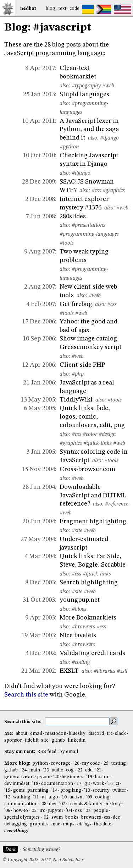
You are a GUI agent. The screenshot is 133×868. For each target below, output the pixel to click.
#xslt (122, 671)
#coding (81, 662)
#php (78, 374)
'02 (46, 817)
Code (74, 9)
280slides (73, 217)
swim (57, 817)
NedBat (28, 9)
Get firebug (76, 304)
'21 (98, 770)
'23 (46, 770)
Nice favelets (78, 635)
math (35, 770)
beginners (73, 777)
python (40, 763)
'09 (89, 797)
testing (119, 763)
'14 (54, 790)
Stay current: (20, 752)
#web (108, 86)
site (45, 740)
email (36, 734)
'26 (76, 763)
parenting (38, 790)
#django (109, 138)
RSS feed (47, 752)
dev (53, 804)
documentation (57, 784)
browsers (91, 817)
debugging (16, 824)
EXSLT (69, 671)
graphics (39, 824)
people (101, 811)
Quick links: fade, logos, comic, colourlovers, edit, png (92, 417)
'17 (79, 784)
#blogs (79, 609)
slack (120, 734)
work (99, 784)
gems (19, 790)
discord (96, 734)
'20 (56, 777)
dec (116, 817)
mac (56, 824)
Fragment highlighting (93, 522)
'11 (36, 797)
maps (69, 824)
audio (58, 770)
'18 (35, 784)
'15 (7, 790)
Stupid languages (84, 94)
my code (91, 763)
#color (90, 435)
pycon (44, 777)
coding (102, 797)
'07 (62, 804)
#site (77, 531)
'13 (87, 790)
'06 (7, 811)
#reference (117, 504)
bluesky (77, 734)
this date (103, 824)
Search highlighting (89, 583)
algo (53, 797)
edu (89, 770)
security (101, 790)
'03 (87, 811)
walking (22, 797)
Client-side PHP (82, 365)
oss (78, 811)
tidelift (32, 740)
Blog (51, 9)
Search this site (26, 695)
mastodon (56, 734)
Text (62, 9)
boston (102, 777)
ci (117, 784)
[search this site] (77, 721)
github (58, 740)
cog (70, 770)
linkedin (77, 740)
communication (21, 804)
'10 (64, 797)
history (113, 804)
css (107, 817)
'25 (106, 763)
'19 (89, 777)
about (21, 734)
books (72, 817)
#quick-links (98, 443)
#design (107, 435)
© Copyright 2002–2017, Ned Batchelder (43, 860)
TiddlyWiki (76, 400)
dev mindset (17, 784)
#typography (86, 86)
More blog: (18, 763)
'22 (80, 770)
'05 (34, 811)
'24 (24, 770)
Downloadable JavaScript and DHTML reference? (93, 496)
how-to (21, 811)
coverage (61, 763)
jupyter (56, 811)
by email (69, 752)
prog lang (71, 790)
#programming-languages (89, 234)
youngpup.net (80, 600)
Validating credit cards (92, 653)
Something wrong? (41, 850)
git (87, 784)
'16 (110, 784)
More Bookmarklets (88, 618)
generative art (19, 777)
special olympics (22, 817)
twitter (119, 790)
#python (69, 147)
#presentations (88, 225)
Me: (9, 734)
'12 (7, 797)
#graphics (114, 191)
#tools (67, 243)
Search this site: (23, 722)
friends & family (85, 804)
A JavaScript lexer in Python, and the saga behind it (89, 130)
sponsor (13, 740)
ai (44, 797)
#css (96, 191)
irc (110, 734)
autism (77, 797)
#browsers (83, 627)
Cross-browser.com (87, 469)
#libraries (104, 671)
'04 (69, 811)
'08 (43, 804)
